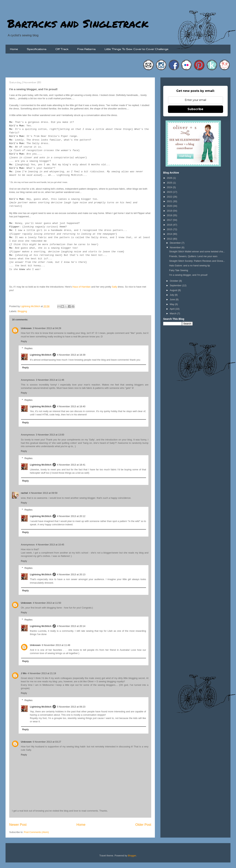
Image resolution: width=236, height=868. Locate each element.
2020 (170, 206)
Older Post (143, 825)
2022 (170, 197)
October (174, 281)
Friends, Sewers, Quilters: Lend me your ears (193, 256)
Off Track (62, 49)
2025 (170, 183)
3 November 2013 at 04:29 (47, 328)
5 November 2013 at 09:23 (71, 707)
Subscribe (195, 109)
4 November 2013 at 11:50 (47, 603)
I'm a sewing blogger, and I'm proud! (188, 275)
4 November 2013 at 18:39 (71, 355)
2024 (170, 187)
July (172, 295)
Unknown (26, 328)
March (173, 313)
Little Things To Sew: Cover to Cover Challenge (136, 49)
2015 (170, 229)
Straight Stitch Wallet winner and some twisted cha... (197, 251)
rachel (24, 493)
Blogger (132, 856)
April (173, 309)
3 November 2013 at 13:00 (50, 435)
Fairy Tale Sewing (178, 270)
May (172, 304)
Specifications (37, 49)
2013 (170, 239)
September (176, 285)
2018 (170, 215)
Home (14, 49)
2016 (170, 225)
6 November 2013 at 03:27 (47, 742)
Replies (28, 348)
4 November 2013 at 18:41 (71, 465)
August (174, 290)
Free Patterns (86, 49)
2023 (170, 192)
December (176, 243)
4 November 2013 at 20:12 (71, 516)
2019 (170, 211)
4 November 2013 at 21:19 (42, 673)
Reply (24, 341)
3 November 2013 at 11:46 (50, 380)
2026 (170, 178)
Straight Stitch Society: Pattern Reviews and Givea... (197, 261)
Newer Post (18, 825)
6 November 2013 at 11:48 (56, 645)
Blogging (22, 311)
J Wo (24, 673)
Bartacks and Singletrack (78, 23)
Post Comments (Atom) (36, 832)
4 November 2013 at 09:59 (43, 493)
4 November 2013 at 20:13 (71, 574)
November (176, 247)
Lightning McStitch (41, 355)
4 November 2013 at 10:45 (50, 545)
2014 (170, 234)
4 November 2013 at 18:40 (71, 406)
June (173, 299)
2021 (170, 201)
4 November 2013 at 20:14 (71, 626)
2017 (170, 220)
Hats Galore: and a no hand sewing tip (189, 266)
